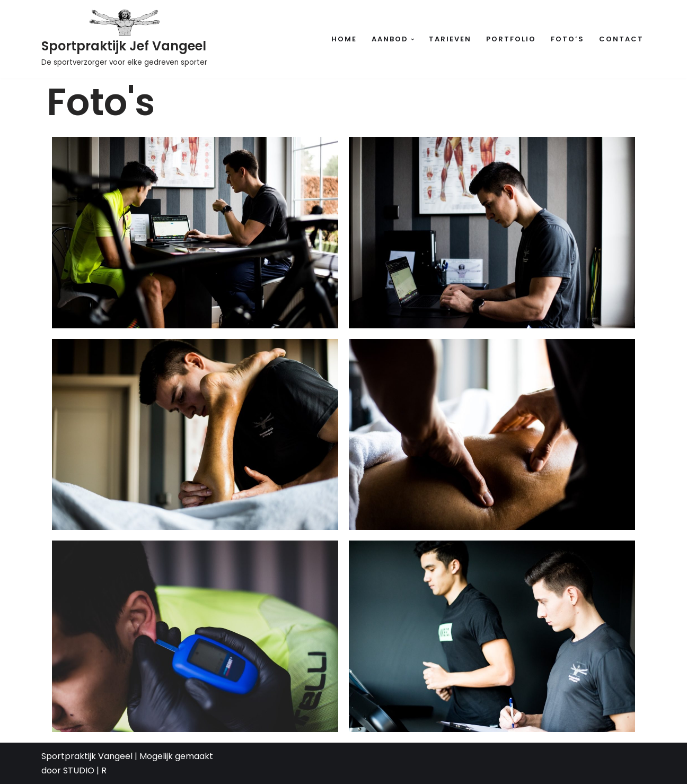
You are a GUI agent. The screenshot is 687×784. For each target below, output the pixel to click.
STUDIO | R (85, 770)
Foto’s (567, 39)
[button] (413, 40)
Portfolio (511, 39)
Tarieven (450, 39)
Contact (621, 39)
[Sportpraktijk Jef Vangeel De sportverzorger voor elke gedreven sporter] (124, 39)
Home (344, 39)
